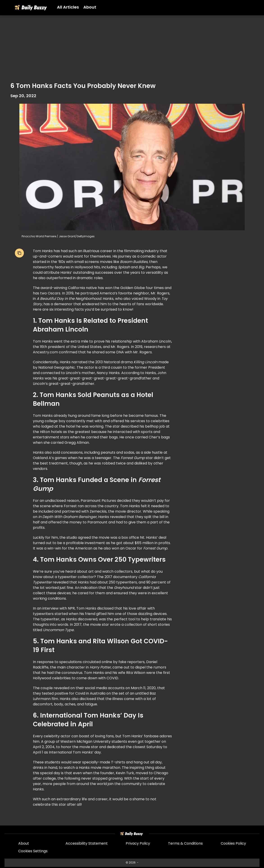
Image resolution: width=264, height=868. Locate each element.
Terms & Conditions (185, 844)
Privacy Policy (138, 844)
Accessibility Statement (87, 844)
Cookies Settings (33, 851)
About (24, 844)
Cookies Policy (233, 844)
